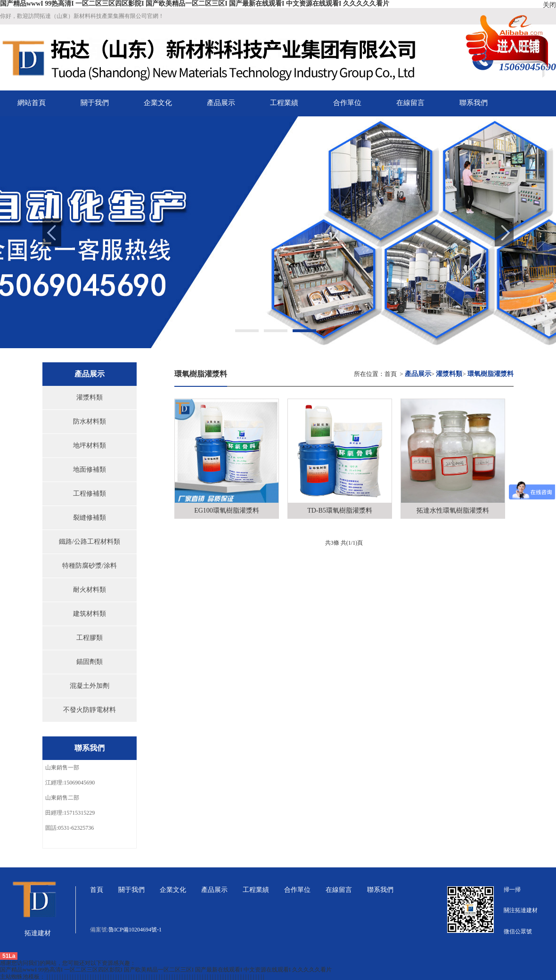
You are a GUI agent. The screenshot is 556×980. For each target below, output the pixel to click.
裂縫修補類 (90, 518)
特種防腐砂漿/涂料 (90, 566)
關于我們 (131, 890)
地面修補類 (90, 470)
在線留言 (339, 890)
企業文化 (173, 890)
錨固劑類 (90, 662)
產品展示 (214, 890)
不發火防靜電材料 (90, 710)
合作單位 (297, 890)
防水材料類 (90, 421)
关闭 (549, 5)
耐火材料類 (90, 590)
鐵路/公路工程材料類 (90, 542)
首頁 (391, 374)
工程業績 (256, 890)
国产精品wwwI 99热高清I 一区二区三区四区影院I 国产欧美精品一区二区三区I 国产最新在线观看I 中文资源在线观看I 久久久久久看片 (195, 4)
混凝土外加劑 (90, 686)
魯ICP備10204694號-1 (135, 930)
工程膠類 (90, 638)
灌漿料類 (90, 397)
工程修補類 (90, 494)
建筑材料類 (90, 614)
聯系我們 (380, 890)
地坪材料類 (90, 445)
